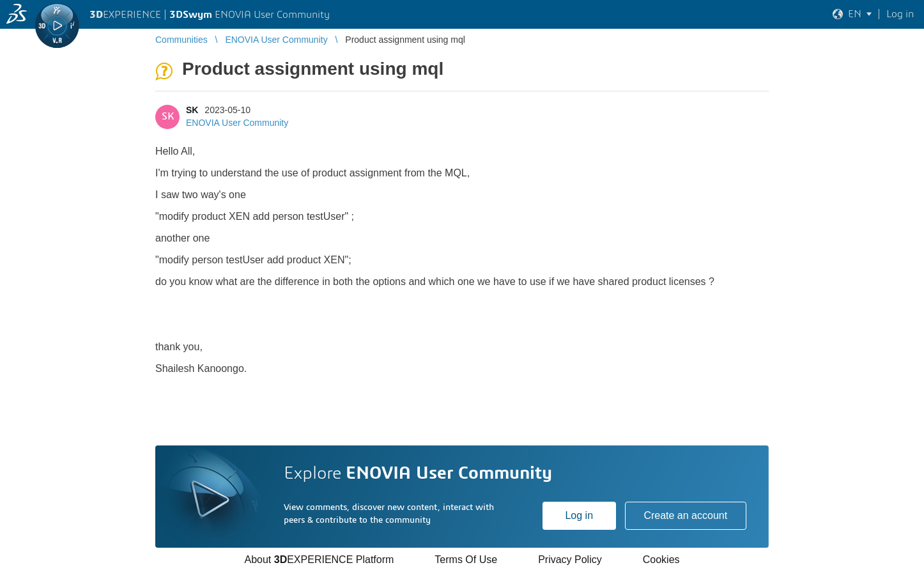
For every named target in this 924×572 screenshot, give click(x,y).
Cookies (661, 560)
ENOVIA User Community (237, 123)
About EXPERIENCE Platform (319, 560)
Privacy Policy (570, 560)
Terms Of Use (466, 560)
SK (192, 110)
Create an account (685, 515)
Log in (579, 515)
